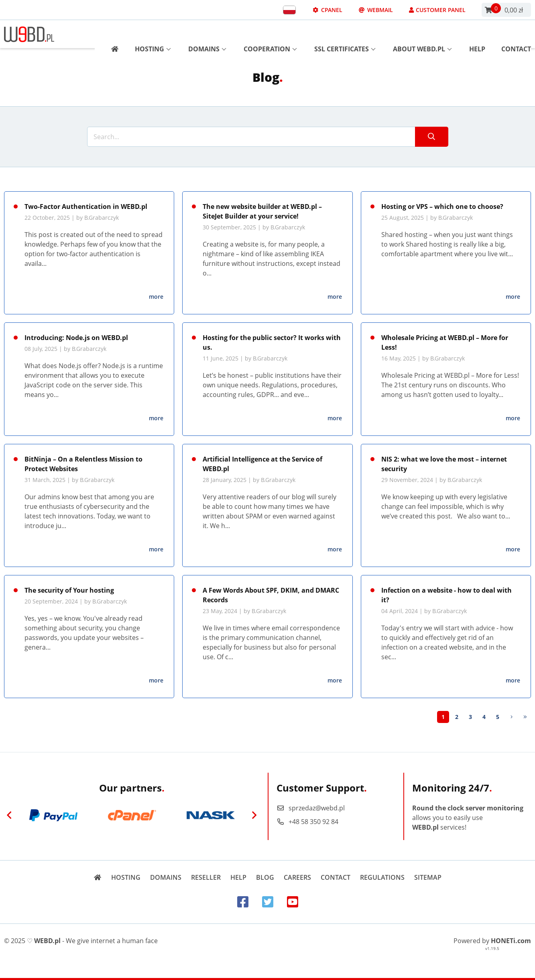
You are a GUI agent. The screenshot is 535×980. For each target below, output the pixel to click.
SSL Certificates (345, 34)
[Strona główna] (112, 34)
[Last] (525, 717)
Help (477, 34)
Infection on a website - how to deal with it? (447, 595)
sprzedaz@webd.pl (311, 808)
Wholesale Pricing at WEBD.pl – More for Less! (445, 342)
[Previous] (9, 815)
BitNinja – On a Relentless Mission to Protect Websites (83, 464)
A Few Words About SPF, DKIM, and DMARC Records (271, 595)
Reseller (206, 877)
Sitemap (428, 877)
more (156, 297)
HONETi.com (511, 941)
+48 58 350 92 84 (307, 822)
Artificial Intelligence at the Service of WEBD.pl (262, 464)
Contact (516, 34)
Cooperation (270, 34)
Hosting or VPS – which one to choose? (442, 207)
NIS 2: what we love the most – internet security (444, 464)
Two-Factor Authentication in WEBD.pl (86, 207)
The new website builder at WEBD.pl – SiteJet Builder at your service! (262, 211)
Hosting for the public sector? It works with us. (272, 342)
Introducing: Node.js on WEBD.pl (76, 338)
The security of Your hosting (69, 590)
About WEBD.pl (422, 34)
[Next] (511, 717)
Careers (297, 877)
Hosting (153, 34)
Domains (207, 34)
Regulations (382, 877)
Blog (265, 877)
